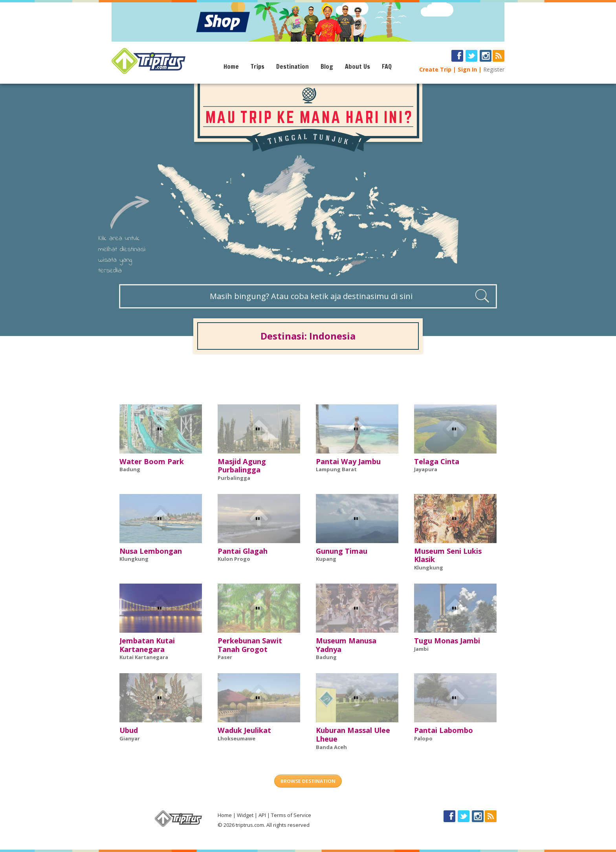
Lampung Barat (336, 469)
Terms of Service (291, 815)
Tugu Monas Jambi (447, 641)
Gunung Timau (342, 551)
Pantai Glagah (243, 551)
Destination (292, 66)
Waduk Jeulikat (244, 730)
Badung (130, 469)
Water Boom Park (152, 461)
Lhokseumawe (236, 738)
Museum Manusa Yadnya (346, 645)
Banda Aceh (331, 747)
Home (231, 66)
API (262, 815)
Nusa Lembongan (151, 551)
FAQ (387, 66)
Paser (225, 657)
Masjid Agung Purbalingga (242, 466)
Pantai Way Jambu (348, 461)
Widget (245, 815)
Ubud (129, 730)
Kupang (326, 559)
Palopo (423, 738)
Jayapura (426, 469)
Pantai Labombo (444, 730)
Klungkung (134, 559)
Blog (327, 66)
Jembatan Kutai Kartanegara (147, 645)
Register (494, 69)
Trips (258, 66)
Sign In (467, 69)
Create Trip (435, 69)
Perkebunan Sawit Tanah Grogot (250, 645)
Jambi (421, 649)
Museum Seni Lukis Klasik (448, 555)
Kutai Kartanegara (144, 657)
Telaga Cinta (437, 461)
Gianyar (130, 738)
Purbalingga (234, 478)
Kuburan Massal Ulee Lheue (353, 734)
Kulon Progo (234, 559)
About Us (357, 66)
